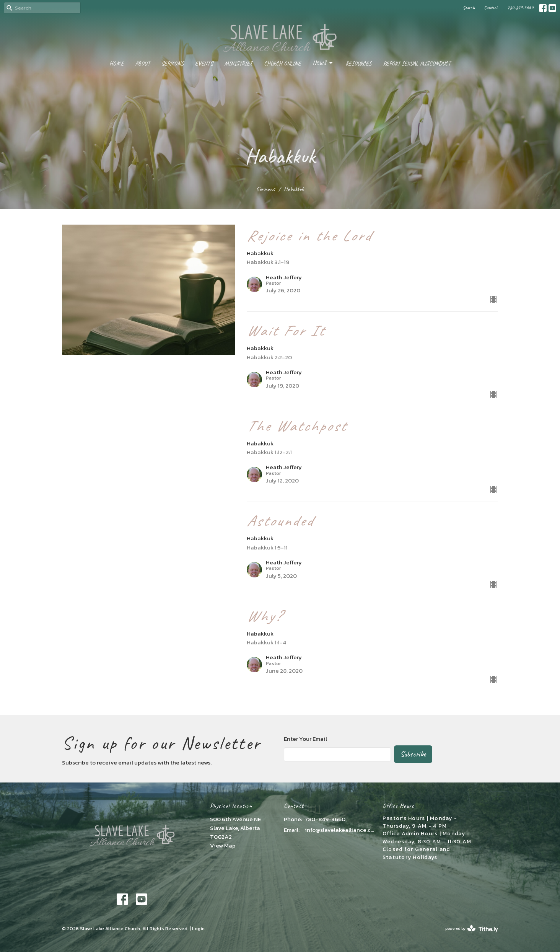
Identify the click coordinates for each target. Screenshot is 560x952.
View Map (223, 845)
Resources (358, 64)
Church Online (282, 64)
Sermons (173, 64)
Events (204, 64)
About (142, 64)
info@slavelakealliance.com (340, 830)
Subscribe (413, 754)
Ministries (238, 64)
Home (116, 64)
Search (469, 8)
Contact (491, 8)
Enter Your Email (305, 739)
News (323, 63)
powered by (472, 929)
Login (198, 928)
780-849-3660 (520, 8)
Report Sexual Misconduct (417, 64)
